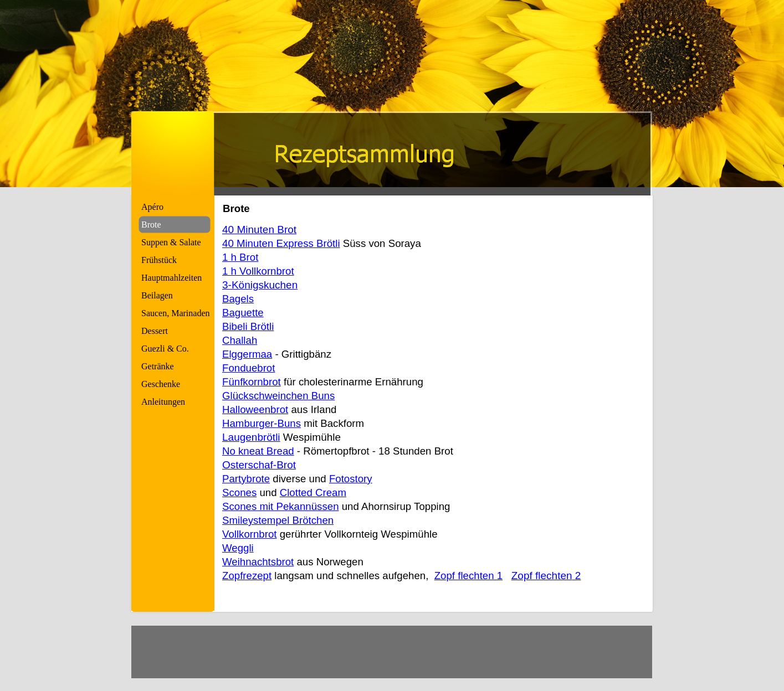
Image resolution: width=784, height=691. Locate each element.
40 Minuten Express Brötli (281, 243)
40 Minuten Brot (259, 230)
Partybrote (246, 479)
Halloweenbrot (255, 409)
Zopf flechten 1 (468, 576)
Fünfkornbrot (252, 382)
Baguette (243, 313)
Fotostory (351, 479)
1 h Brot (240, 257)
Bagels (238, 299)
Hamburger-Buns (262, 423)
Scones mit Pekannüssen (281, 506)
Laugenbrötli (251, 437)
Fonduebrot (248, 368)
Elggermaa (247, 354)
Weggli (238, 548)
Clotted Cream (313, 493)
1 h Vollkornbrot (258, 271)
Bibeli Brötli (248, 326)
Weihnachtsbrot (258, 562)
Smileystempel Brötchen (278, 520)
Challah (240, 340)
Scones (239, 493)
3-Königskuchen (260, 285)
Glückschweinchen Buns (278, 396)
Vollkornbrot (250, 534)
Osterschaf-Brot (259, 465)
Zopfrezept (247, 576)
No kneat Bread (258, 451)
